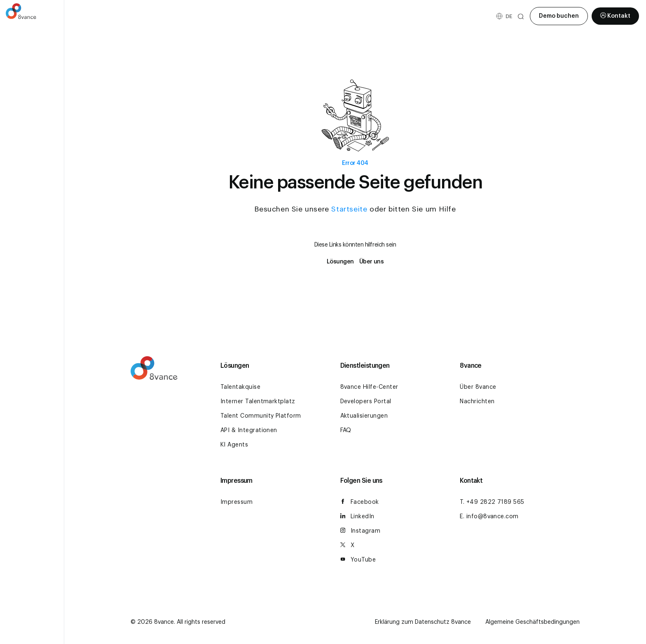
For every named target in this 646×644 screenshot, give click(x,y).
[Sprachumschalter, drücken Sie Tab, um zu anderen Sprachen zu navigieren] (509, 16)
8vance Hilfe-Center (369, 387)
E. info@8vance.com (489, 517)
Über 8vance (478, 387)
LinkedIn (357, 517)
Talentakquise (240, 387)
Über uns (371, 262)
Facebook (360, 502)
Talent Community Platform (261, 416)
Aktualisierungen (364, 416)
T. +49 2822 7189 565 (492, 502)
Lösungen (340, 262)
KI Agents (234, 445)
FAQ (346, 430)
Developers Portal (366, 402)
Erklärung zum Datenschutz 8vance (423, 622)
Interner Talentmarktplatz (258, 402)
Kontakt (615, 17)
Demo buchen (559, 16)
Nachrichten (477, 402)
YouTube (358, 560)
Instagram (360, 531)
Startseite (349, 209)
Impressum (236, 502)
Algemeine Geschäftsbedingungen (532, 622)
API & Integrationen (249, 430)
